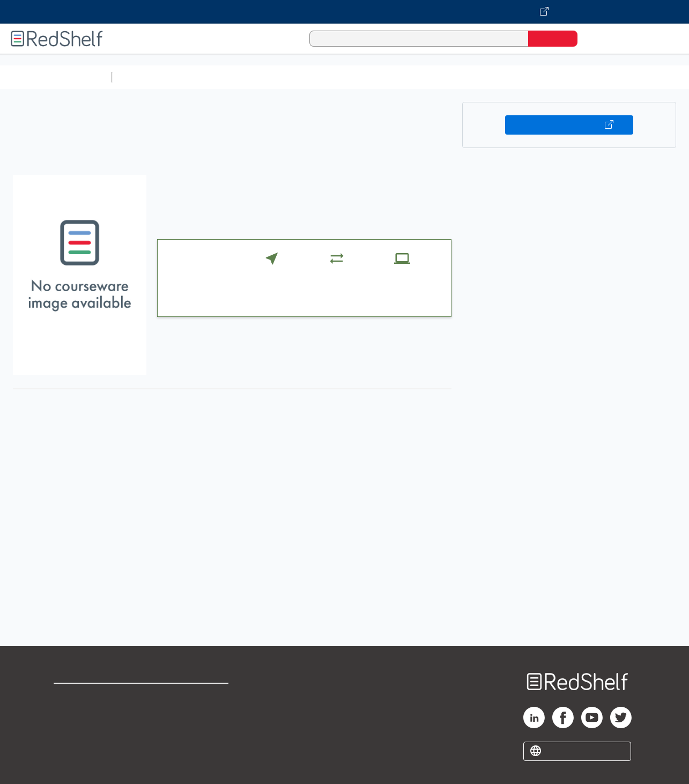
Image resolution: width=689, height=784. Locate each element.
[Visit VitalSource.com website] (344, 12)
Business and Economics (416, 77)
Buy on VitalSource (569, 125)
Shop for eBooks (88, 696)
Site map (71, 748)
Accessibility (196, 731)
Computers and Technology (306, 77)
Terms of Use (198, 696)
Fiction (606, 77)
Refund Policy (198, 713)
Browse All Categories (56, 77)
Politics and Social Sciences (528, 77)
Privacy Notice (83, 731)
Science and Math (210, 77)
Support (70, 713)
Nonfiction (650, 77)
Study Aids (145, 77)
